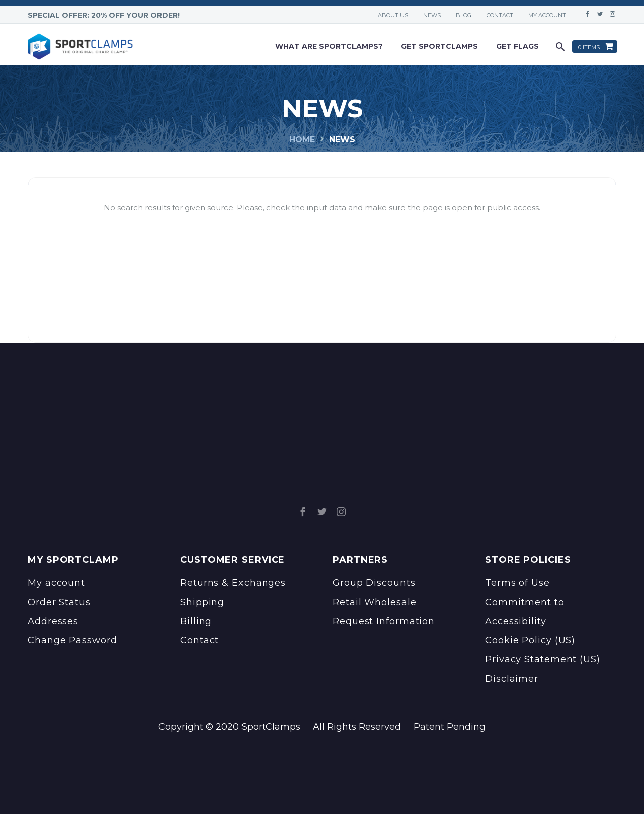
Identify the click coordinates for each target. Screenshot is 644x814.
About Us (393, 15)
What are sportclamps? (329, 46)
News (432, 15)
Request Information (384, 621)
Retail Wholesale (374, 602)
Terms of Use (517, 583)
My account (547, 15)
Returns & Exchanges (233, 583)
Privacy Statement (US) (543, 659)
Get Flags (517, 46)
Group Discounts (374, 583)
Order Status (59, 602)
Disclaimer (512, 679)
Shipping (202, 602)
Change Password (72, 640)
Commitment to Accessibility (525, 612)
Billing (196, 621)
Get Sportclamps (439, 46)
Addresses (53, 621)
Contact (500, 15)
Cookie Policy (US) (530, 640)
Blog (464, 15)
